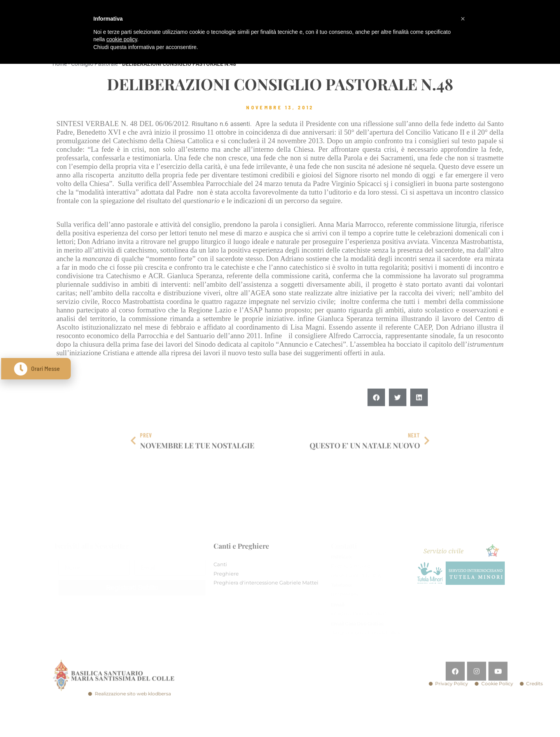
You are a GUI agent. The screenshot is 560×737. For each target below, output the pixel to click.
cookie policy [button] (122, 39)
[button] (376, 412)
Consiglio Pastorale (94, 64)
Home (60, 64)
